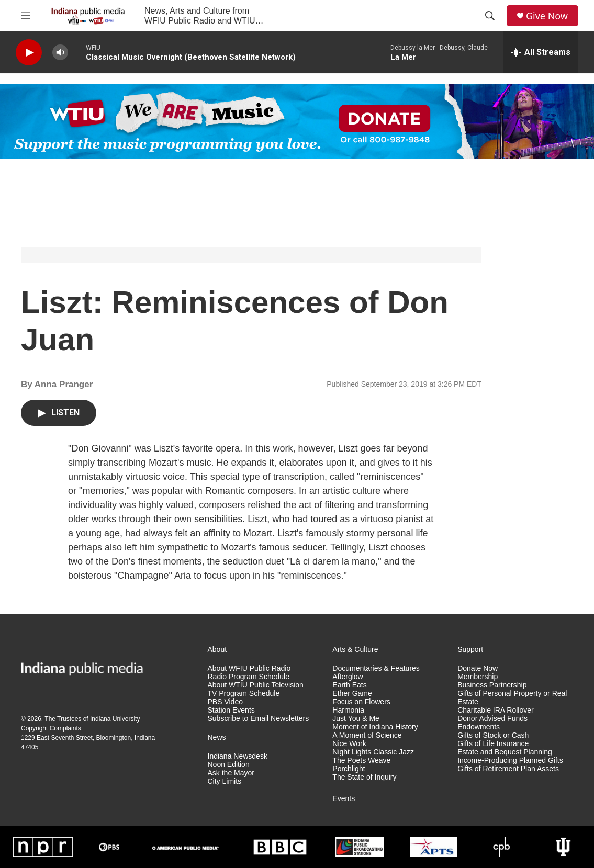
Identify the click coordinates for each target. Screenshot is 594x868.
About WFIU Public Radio (249, 668)
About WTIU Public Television (256, 685)
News (217, 737)
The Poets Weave (361, 760)
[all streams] (541, 52)
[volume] (60, 53)
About (217, 650)
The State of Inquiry (364, 777)
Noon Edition (229, 765)
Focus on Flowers (361, 702)
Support (470, 650)
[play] (29, 53)
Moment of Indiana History (375, 727)
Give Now (547, 16)
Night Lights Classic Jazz (373, 752)
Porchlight (349, 769)
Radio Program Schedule (249, 677)
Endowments (479, 727)
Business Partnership (492, 685)
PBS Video (225, 702)
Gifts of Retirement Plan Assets (508, 769)
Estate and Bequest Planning (505, 752)
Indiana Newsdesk (238, 756)
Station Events (231, 710)
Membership (478, 677)
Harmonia (348, 710)
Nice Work (349, 744)
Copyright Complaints (51, 728)
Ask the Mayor (231, 773)
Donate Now (478, 668)
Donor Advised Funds (492, 719)
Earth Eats (349, 685)
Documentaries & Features (376, 668)
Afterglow (348, 677)
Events (344, 799)
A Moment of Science (367, 735)
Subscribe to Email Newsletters (259, 719)
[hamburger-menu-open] (26, 16)
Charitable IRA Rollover (496, 710)
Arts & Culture (355, 650)
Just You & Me (356, 719)
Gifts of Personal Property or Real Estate (512, 698)
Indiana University (115, 719)
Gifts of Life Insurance (493, 744)
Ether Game (352, 694)
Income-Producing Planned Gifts (510, 760)
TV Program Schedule (244, 694)
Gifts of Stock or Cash (493, 735)
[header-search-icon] (490, 16)
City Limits (225, 781)
